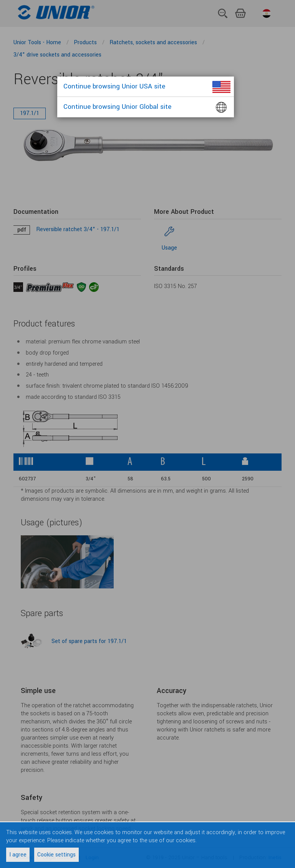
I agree (18, 855)
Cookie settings (56, 855)
